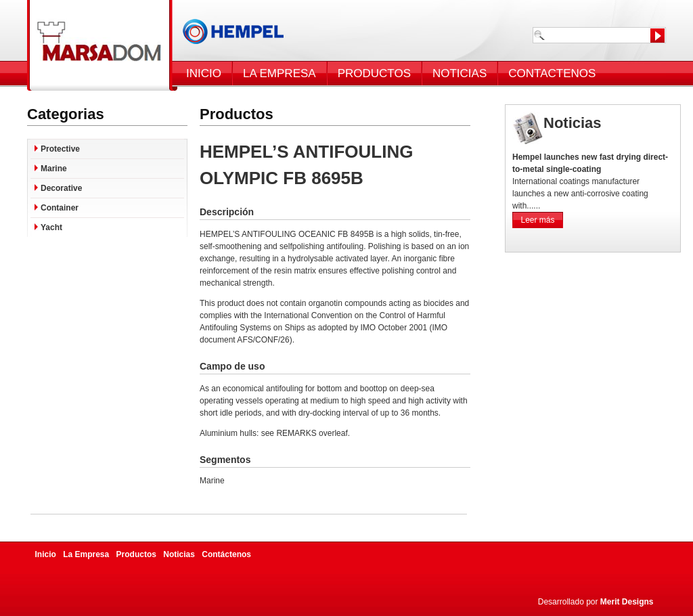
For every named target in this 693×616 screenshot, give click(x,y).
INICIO (204, 73)
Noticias (179, 554)
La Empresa (86, 554)
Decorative (61, 188)
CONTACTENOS (552, 73)
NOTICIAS (460, 73)
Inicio (46, 554)
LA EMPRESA (280, 73)
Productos (136, 554)
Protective (60, 149)
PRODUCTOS (374, 73)
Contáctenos (226, 554)
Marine (54, 169)
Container (60, 208)
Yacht (51, 227)
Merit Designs (627, 602)
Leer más (537, 220)
